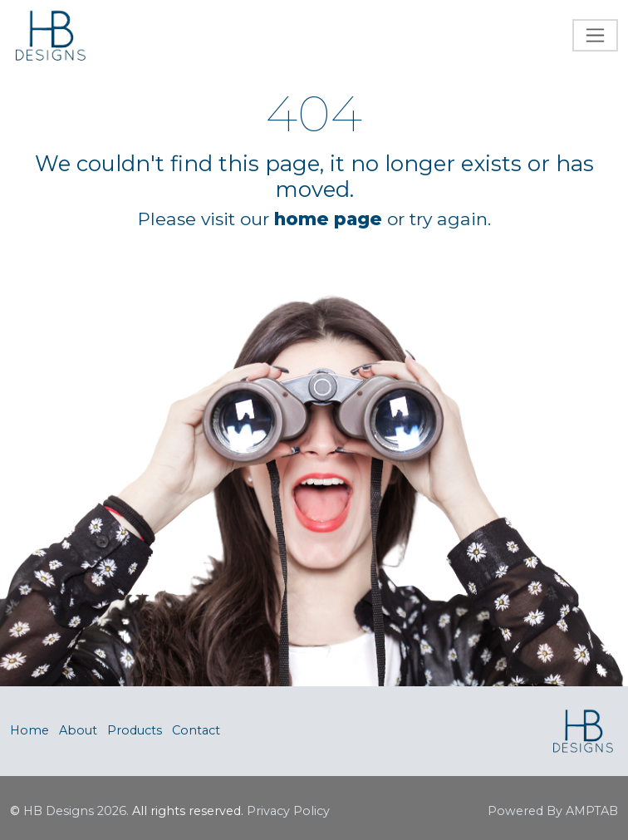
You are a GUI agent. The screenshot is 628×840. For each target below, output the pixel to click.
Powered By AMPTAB (553, 811)
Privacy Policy (288, 811)
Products (135, 730)
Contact (196, 730)
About (78, 730)
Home (29, 730)
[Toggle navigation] (595, 35)
